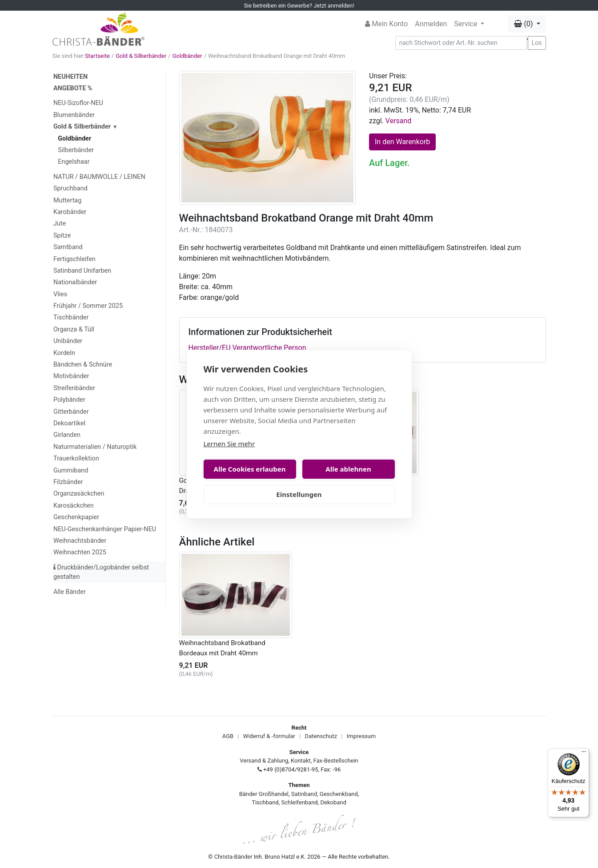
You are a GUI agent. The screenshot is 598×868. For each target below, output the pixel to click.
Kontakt (301, 761)
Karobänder (70, 212)
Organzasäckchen (79, 494)
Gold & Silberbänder (141, 56)
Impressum (361, 736)
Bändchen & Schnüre (83, 365)
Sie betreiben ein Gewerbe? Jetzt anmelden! (299, 6)
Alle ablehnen (348, 469)
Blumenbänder (74, 115)
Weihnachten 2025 (80, 552)
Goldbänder (187, 56)
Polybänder (69, 400)
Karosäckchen (74, 506)
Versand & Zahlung (264, 761)
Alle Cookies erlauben (250, 469)
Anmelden (431, 24)
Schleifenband (299, 802)
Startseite (97, 56)
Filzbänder (68, 482)
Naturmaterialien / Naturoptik (95, 447)
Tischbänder (71, 317)
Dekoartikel (69, 423)
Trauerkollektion (76, 458)
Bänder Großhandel (264, 794)
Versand (399, 121)
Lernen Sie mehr (229, 444)
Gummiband (71, 470)
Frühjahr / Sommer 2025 (88, 306)
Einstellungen (299, 494)
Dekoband (333, 802)
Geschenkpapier (76, 517)
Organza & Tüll (74, 329)
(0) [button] (524, 24)
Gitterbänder (71, 412)
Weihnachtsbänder (80, 541)
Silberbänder (76, 150)
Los (537, 43)
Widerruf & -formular (269, 736)
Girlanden (67, 435)
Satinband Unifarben (82, 271)
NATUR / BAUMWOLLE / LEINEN (99, 177)
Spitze (62, 236)
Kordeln (64, 353)
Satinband (304, 794)
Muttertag (67, 200)
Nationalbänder (75, 282)
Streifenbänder (74, 388)
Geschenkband (339, 794)
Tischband (265, 802)
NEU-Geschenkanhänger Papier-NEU (105, 529)
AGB (228, 736)
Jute (60, 224)
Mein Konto (386, 24)
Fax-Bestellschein (336, 761)
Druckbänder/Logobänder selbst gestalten (101, 572)
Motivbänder (71, 376)
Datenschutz (321, 736)
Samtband (68, 247)
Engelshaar (74, 162)
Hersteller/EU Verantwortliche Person (247, 348)
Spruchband (70, 188)
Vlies (60, 294)
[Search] (461, 43)
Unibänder (68, 341)
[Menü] (584, 754)
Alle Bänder (70, 592)
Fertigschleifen (74, 259)
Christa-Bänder (233, 857)
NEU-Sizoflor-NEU (78, 103)
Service (466, 24)
